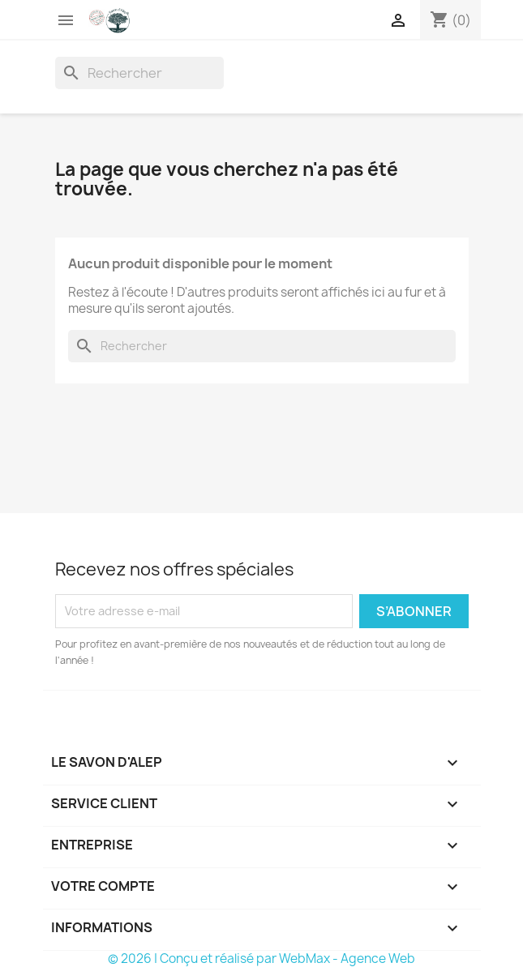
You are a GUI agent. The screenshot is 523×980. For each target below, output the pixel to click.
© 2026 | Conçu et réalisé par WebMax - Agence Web (261, 959)
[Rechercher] (139, 73)
